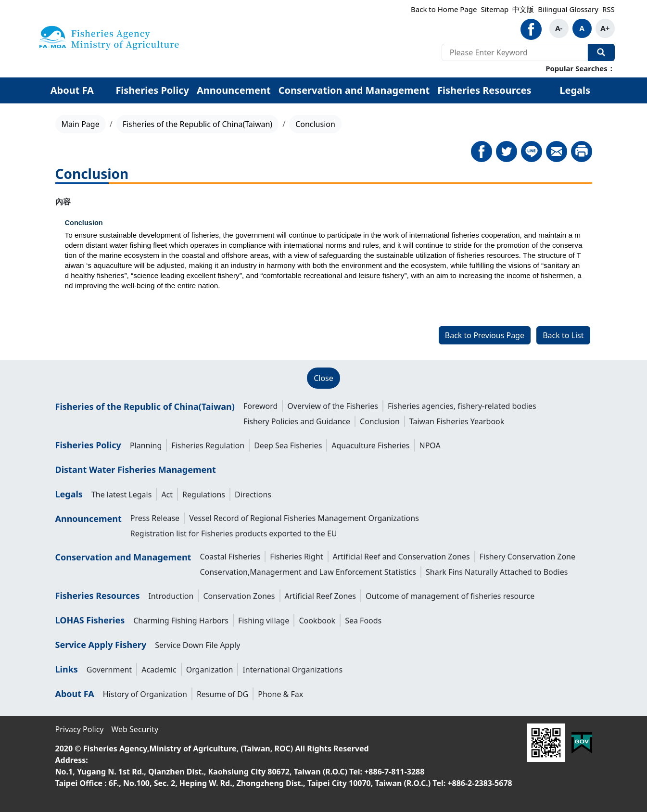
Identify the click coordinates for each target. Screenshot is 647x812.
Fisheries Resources (484, 90)
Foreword (260, 406)
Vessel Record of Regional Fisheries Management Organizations (304, 518)
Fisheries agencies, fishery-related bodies (462, 406)
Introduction (171, 596)
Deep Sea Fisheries (288, 445)
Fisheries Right (296, 557)
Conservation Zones (239, 596)
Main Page (81, 124)
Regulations (204, 495)
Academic (159, 670)
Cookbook (317, 621)
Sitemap (495, 9)
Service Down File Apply (197, 645)
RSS (609, 9)
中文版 (523, 9)
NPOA (430, 445)
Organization (210, 670)
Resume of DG (222, 694)
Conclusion (380, 421)
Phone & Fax (280, 694)
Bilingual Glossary (568, 9)
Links (67, 669)
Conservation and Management (354, 90)
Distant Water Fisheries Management (136, 469)
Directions (253, 495)
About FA (72, 90)
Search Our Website (601, 52)
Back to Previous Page (485, 335)
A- (559, 28)
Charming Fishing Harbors (181, 621)
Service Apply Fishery (101, 645)
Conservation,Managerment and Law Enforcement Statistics (308, 572)
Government (109, 670)
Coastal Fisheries (230, 557)
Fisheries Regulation (208, 445)
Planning (146, 445)
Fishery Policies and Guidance (297, 421)
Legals (575, 90)
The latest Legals (122, 495)
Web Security (135, 729)
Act (167, 495)
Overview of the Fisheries (333, 406)
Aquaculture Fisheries (370, 445)
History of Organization (145, 694)
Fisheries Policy (152, 90)
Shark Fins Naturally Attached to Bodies (497, 572)
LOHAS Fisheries (90, 620)
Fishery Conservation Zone (527, 557)
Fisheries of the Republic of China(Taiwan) (198, 124)
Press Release (155, 518)
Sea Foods (363, 621)
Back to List (563, 335)
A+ (605, 28)
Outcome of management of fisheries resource (450, 596)
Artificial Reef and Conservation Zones (401, 557)
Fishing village (264, 621)
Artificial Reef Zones (321, 596)
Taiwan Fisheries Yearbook (457, 421)
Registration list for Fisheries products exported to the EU (234, 533)
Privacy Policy (80, 729)
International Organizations (292, 670)
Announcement (234, 90)
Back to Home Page (444, 9)
